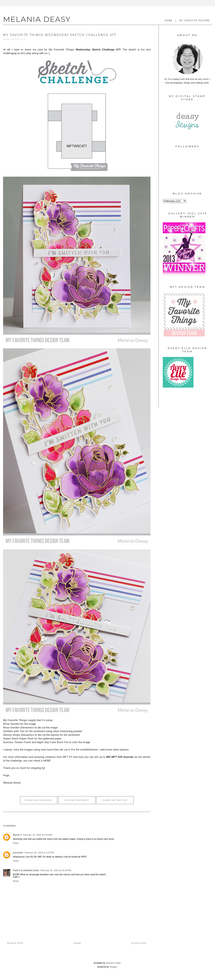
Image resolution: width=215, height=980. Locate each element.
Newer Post (15, 943)
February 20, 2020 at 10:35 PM (56, 870)
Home (77, 943)
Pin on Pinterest (77, 800)
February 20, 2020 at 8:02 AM (37, 835)
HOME (169, 21)
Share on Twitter (115, 800)
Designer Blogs (113, 963)
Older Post (139, 943)
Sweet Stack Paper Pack (18, 739)
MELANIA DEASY (37, 19)
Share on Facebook (39, 800)
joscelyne (18, 853)
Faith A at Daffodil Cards (26, 870)
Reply (16, 843)
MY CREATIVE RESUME (195, 21)
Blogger (113, 967)
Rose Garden (11, 724)
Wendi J (17, 835)
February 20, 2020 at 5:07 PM (39, 853)
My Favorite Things (62, 50)
